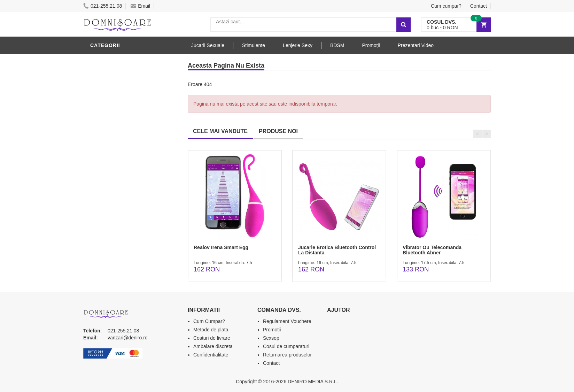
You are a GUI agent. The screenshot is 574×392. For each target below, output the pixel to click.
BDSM (99, 133)
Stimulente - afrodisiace (126, 60)
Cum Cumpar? (209, 321)
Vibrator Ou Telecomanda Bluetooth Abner (432, 250)
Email (140, 6)
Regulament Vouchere (287, 321)
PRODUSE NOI (278, 131)
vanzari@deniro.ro (128, 338)
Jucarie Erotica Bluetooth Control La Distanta (337, 250)
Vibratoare (108, 81)
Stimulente (254, 45)
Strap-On (105, 165)
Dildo (100, 123)
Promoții (371, 45)
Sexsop (271, 338)
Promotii (272, 330)
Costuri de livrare (212, 338)
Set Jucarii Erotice (119, 186)
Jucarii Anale (111, 144)
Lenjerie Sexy (111, 113)
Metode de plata (211, 330)
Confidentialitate (211, 355)
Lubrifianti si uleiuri (121, 92)
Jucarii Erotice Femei (121, 154)
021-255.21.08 (103, 6)
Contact (479, 6)
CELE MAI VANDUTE (220, 131)
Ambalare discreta (213, 346)
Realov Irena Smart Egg (221, 247)
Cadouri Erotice (115, 175)
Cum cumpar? (446, 6)
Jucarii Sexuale (208, 45)
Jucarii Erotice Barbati (125, 71)
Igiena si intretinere (120, 102)
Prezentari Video (416, 45)
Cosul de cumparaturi (286, 346)
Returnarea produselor (287, 355)
